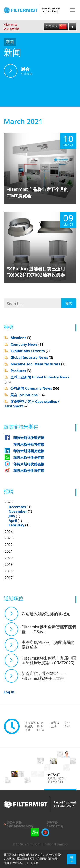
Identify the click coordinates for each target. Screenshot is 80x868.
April (13, 520)
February (16, 525)
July (12, 516)
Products (21, 371)
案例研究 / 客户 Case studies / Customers (32, 404)
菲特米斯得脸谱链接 (29, 438)
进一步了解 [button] (32, 863)
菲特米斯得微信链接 (29, 457)
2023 (9, 538)
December (17, 507)
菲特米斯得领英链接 (29, 451)
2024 (9, 532)
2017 (9, 578)
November (18, 511)
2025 (41, 514)
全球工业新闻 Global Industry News (37, 379)
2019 (9, 564)
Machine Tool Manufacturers (38, 364)
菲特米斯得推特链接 (29, 444)
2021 (9, 551)
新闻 (10, 42)
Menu (72, 10)
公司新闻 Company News (35, 388)
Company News (27, 344)
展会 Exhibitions (28, 395)
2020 (9, 558)
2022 (9, 545)
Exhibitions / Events (30, 351)
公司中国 (56, 26)
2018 (9, 571)
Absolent (21, 338)
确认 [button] (72, 859)
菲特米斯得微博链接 (29, 470)
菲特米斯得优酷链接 (29, 464)
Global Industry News (32, 357)
